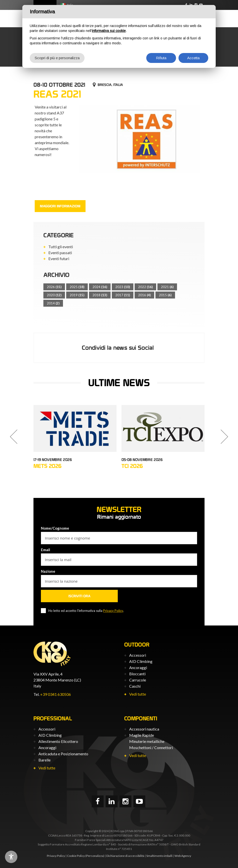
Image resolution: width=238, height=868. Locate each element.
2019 (77, 295)
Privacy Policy (113, 611)
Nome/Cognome (55, 528)
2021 (167, 287)
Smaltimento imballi (159, 856)
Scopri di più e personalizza (57, 58)
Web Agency (183, 856)
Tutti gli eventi (61, 247)
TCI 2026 (132, 466)
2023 (123, 287)
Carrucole (138, 680)
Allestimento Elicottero (58, 741)
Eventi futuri (59, 258)
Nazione (48, 571)
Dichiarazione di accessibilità (125, 856)
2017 (123, 295)
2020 (54, 295)
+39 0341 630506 (56, 694)
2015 (165, 295)
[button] (14, 437)
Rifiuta (161, 58)
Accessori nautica (144, 729)
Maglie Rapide (142, 735)
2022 (145, 287)
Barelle (45, 760)
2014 (53, 303)
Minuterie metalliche (147, 741)
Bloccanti (137, 674)
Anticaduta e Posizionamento (63, 754)
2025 (77, 287)
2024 (100, 287)
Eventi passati (60, 253)
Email (45, 550)
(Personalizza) (95, 856)
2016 (144, 295)
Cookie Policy (76, 856)
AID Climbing (141, 661)
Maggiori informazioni (60, 206)
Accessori (138, 655)
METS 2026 (47, 466)
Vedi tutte (138, 694)
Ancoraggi (138, 667)
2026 (54, 287)
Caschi (135, 686)
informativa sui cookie (109, 31)
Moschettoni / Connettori (151, 747)
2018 (100, 295)
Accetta (193, 58)
